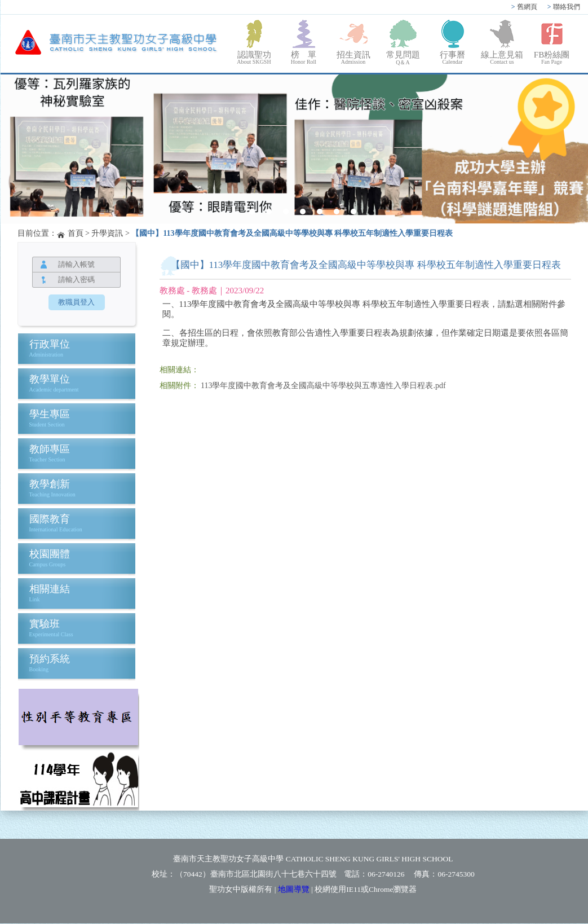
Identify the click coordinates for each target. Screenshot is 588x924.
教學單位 (50, 379)
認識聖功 (254, 58)
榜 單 (304, 58)
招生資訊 (353, 58)
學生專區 (50, 414)
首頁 (76, 233)
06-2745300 (456, 874)
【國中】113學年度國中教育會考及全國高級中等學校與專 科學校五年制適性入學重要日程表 (292, 233)
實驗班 (45, 624)
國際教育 (50, 519)
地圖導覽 (294, 889)
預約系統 (50, 659)
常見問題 (403, 58)
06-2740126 (386, 874)
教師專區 (50, 449)
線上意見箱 (502, 58)
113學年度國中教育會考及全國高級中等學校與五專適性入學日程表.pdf (323, 386)
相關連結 (50, 589)
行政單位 (50, 344)
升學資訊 (107, 233)
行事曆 (453, 58)
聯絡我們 (564, 7)
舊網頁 (524, 7)
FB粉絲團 (552, 58)
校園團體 (50, 554)
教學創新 (50, 484)
